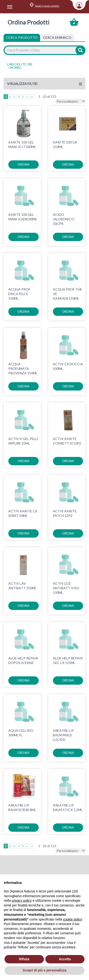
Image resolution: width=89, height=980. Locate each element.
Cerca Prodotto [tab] (22, 37)
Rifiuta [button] (24, 959)
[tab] (57, 38)
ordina (23, 164)
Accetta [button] (65, 959)
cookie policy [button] (73, 919)
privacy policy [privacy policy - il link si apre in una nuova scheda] (22, 901)
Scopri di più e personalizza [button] (44, 970)
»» (32, 97)
